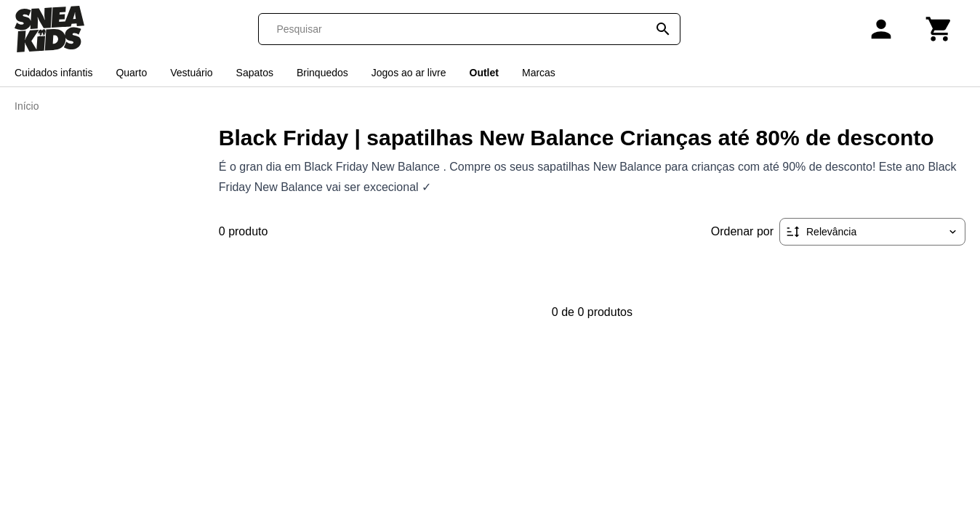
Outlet (484, 73)
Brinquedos (322, 73)
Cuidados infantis (53, 73)
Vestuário (191, 73)
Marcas (539, 73)
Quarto (131, 73)
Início (27, 106)
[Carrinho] (939, 29)
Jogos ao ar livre (409, 73)
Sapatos (255, 73)
